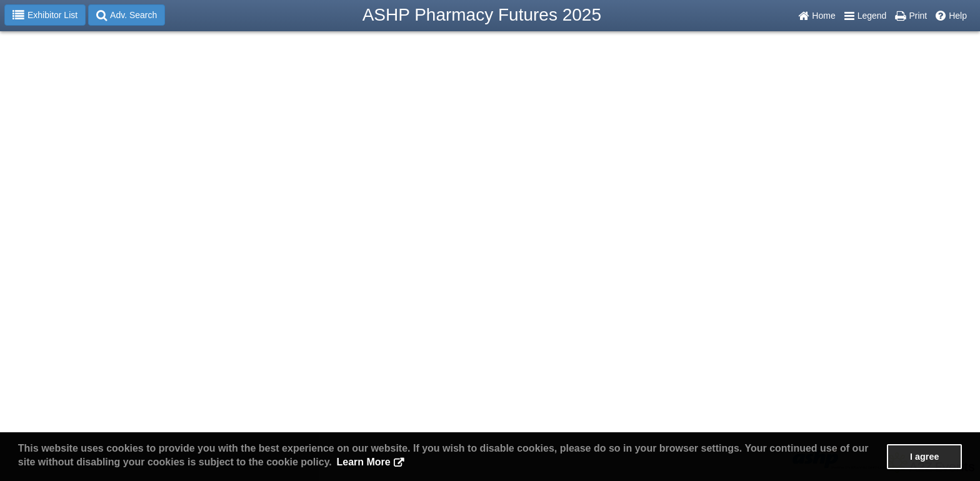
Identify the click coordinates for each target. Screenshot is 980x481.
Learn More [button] (363, 462)
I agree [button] (924, 457)
